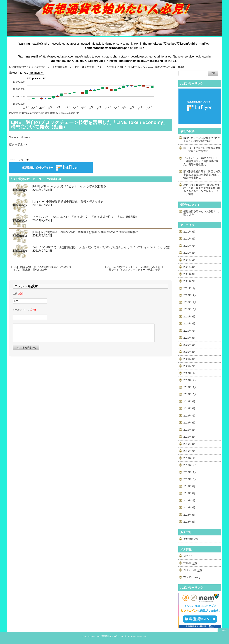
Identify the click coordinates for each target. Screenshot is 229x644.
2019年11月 (190, 387)
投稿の (190, 563)
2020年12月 (190, 295)
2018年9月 (189, 486)
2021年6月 (189, 253)
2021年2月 (189, 281)
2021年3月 (189, 274)
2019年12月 (190, 380)
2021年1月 (189, 288)
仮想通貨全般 (191, 539)
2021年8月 (189, 239)
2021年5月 (189, 260)
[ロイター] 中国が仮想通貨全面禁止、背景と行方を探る (68, 202)
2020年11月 (190, 302)
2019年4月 (189, 437)
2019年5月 (189, 430)
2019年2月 (189, 451)
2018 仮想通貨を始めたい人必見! (111, 636)
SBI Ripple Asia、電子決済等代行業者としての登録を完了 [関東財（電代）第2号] (42, 268)
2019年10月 (190, 394)
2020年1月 (189, 373)
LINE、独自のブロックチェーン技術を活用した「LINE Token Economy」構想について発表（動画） (89, 125)
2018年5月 (189, 515)
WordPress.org (192, 577)
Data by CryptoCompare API (65, 113)
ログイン (188, 556)
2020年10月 (190, 309)
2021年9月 (189, 232)
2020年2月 (189, 366)
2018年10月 (190, 479)
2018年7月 (189, 501)
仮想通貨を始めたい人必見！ (200, 211)
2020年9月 (189, 317)
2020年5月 (189, 345)
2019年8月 (189, 408)
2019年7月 (189, 416)
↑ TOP (223, 631)
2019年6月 (189, 423)
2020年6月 (189, 338)
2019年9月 (189, 401)
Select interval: (19, 73)
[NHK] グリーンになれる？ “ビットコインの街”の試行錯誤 (69, 186)
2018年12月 (190, 465)
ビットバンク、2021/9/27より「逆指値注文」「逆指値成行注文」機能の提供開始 (85, 217)
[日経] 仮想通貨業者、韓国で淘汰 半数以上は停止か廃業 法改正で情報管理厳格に (86, 232)
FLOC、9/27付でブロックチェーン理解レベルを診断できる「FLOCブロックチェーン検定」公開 (132, 268)
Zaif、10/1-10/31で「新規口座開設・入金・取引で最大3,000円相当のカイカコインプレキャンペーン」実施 (101, 247)
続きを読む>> (18, 144)
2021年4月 (189, 267)
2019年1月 (189, 458)
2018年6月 (189, 507)
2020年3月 (189, 359)
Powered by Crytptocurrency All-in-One (29, 113)
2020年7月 (189, 331)
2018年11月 (190, 472)
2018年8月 (189, 493)
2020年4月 (189, 352)
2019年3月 (189, 444)
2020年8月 (189, 324)
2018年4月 (189, 522)
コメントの (193, 570)
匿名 (186, 214)
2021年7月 (189, 246)
